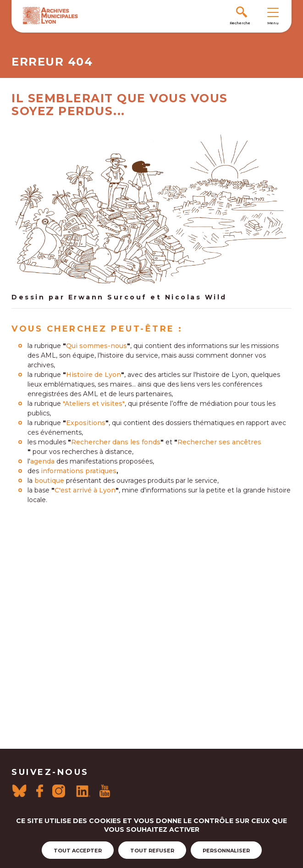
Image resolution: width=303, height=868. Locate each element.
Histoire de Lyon (94, 375)
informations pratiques (79, 471)
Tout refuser (152, 851)
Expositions (86, 423)
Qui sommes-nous (96, 346)
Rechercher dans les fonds (116, 442)
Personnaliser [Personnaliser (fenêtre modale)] (226, 851)
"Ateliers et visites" (94, 404)
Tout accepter (78, 851)
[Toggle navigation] (273, 12)
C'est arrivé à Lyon (85, 490)
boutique (49, 481)
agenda (42, 461)
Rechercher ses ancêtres (219, 442)
